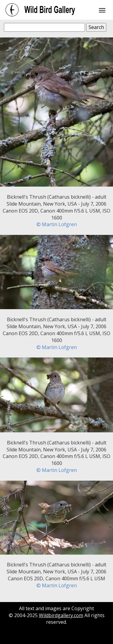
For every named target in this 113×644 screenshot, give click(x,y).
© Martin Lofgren (57, 224)
